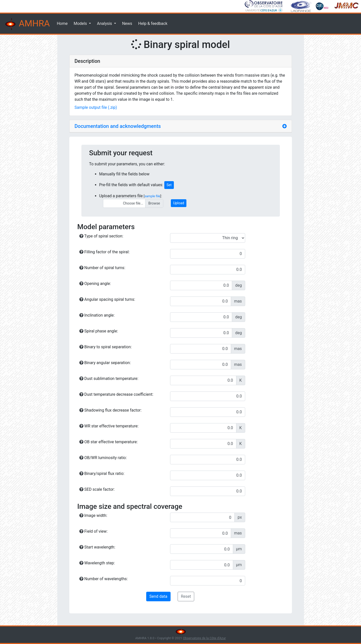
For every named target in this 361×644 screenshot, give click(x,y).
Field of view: (94, 531)
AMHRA (27, 24)
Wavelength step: (97, 563)
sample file (152, 196)
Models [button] (81, 23)
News (127, 23)
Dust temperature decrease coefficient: (116, 394)
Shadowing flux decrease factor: (111, 410)
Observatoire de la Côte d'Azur (204, 638)
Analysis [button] (105, 23)
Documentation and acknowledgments (118, 126)
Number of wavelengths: (104, 579)
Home (62, 23)
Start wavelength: (97, 547)
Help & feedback (153, 23)
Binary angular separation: (105, 363)
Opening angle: (95, 284)
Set (169, 185)
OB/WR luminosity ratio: (103, 458)
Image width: (93, 515)
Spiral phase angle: (99, 331)
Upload (179, 203)
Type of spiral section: (101, 236)
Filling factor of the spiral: (105, 252)
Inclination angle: (97, 315)
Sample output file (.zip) (96, 107)
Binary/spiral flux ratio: (102, 474)
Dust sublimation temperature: (109, 379)
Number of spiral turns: (102, 268)
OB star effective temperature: (109, 442)
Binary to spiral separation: (106, 347)
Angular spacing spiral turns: (107, 299)
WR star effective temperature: (109, 426)
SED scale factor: (97, 489)
